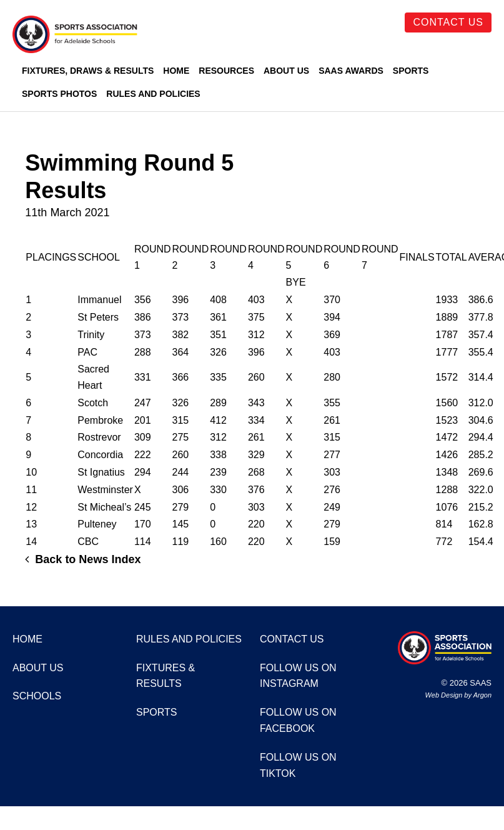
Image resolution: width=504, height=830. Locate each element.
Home (176, 71)
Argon (482, 695)
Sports (411, 71)
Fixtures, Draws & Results (88, 71)
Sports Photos (59, 94)
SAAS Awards (351, 71)
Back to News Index (83, 559)
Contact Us (448, 22)
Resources (226, 71)
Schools (37, 696)
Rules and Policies (153, 94)
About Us (286, 71)
